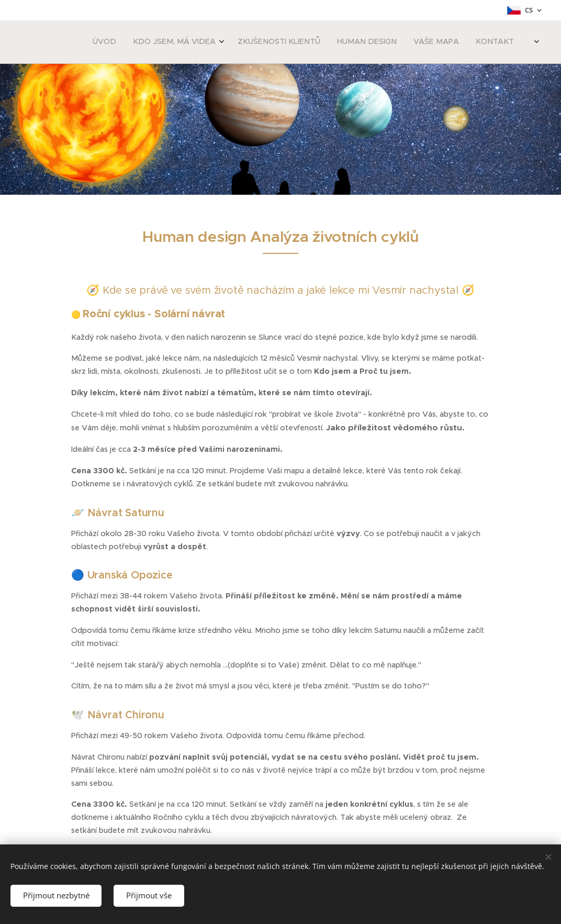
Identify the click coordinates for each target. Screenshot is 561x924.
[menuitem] (401, 42)
